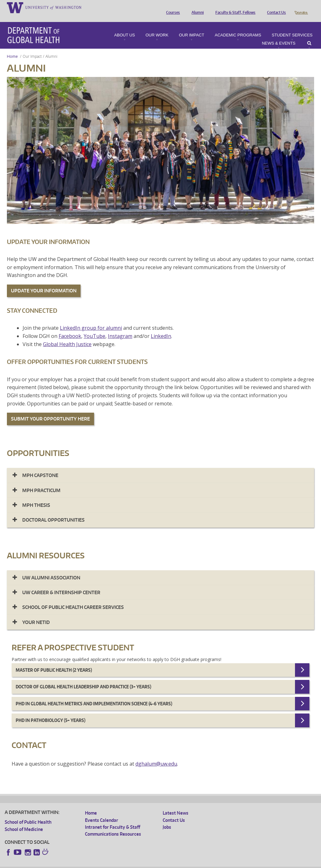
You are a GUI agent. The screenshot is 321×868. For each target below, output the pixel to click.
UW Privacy (88, 863)
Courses (171, 7)
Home (12, 48)
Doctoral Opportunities (53, 511)
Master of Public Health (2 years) (54, 661)
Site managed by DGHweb (150, 863)
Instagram (120, 327)
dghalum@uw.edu (156, 755)
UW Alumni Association (51, 569)
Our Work (157, 26)
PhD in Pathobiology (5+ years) (50, 711)
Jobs (167, 818)
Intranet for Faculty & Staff (113, 818)
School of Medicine (24, 820)
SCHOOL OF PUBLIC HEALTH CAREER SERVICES (73, 598)
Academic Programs (238, 26)
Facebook (70, 327)
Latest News (176, 804)
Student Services (292, 26)
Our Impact (192, 26)
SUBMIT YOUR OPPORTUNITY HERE (50, 410)
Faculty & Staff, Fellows (234, 7)
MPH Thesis (36, 496)
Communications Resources (113, 825)
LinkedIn (161, 327)
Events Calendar (102, 811)
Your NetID (36, 613)
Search (309, 35)
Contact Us (275, 7)
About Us (124, 26)
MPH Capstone (40, 467)
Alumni (196, 7)
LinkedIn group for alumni (91, 319)
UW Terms (113, 863)
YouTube (95, 327)
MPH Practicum (41, 482)
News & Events (279, 35)
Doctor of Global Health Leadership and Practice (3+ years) (83, 678)
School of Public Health (28, 813)
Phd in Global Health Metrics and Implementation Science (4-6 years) (94, 695)
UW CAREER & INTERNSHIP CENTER (61, 584)
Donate (301, 7)
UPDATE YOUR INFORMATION (44, 282)
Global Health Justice (67, 335)
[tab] (160, 467)
